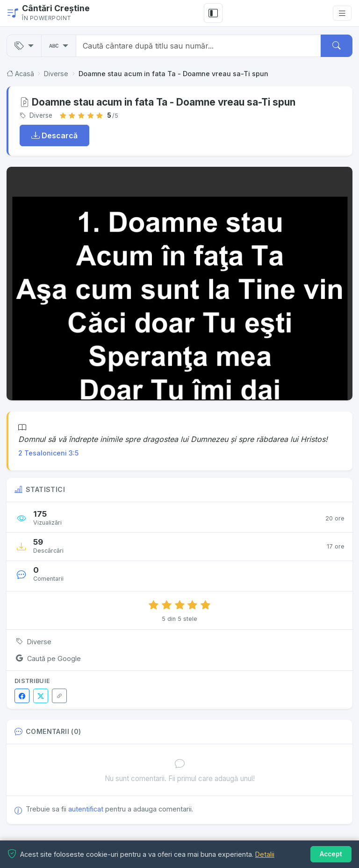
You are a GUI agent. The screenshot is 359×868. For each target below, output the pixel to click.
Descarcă (54, 135)
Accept (331, 854)
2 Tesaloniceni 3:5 (48, 453)
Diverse (56, 74)
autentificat (86, 809)
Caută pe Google (47, 658)
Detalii (265, 854)
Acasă (20, 74)
